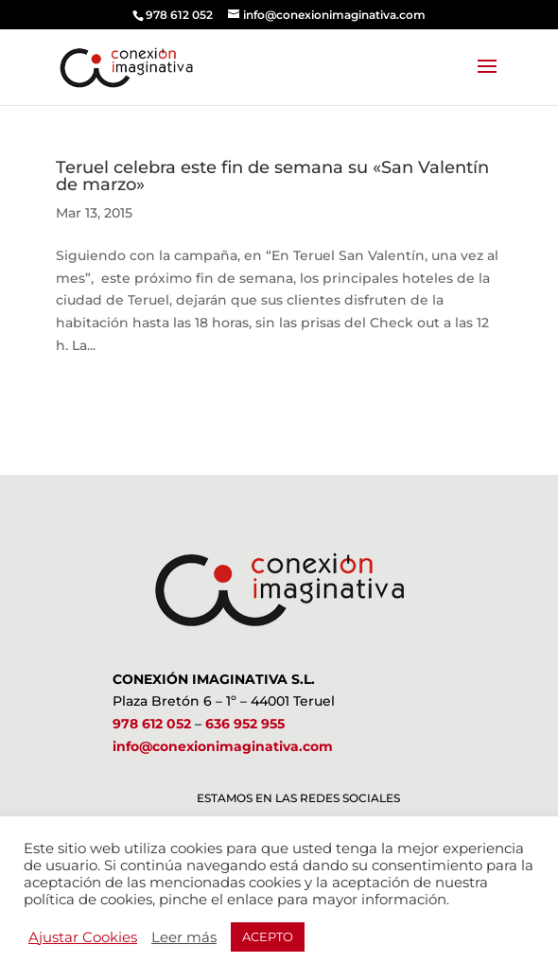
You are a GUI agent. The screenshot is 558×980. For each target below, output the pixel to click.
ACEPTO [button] (268, 936)
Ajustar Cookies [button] (83, 937)
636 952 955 (245, 724)
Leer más (184, 937)
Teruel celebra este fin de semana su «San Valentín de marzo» (272, 176)
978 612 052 (152, 724)
